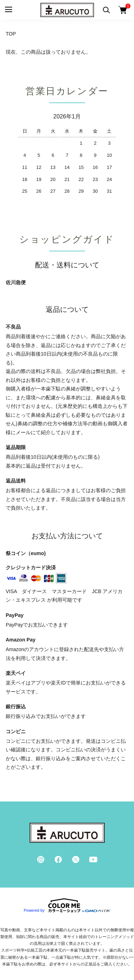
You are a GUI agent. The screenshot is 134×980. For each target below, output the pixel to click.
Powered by (67, 905)
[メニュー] (8, 10)
